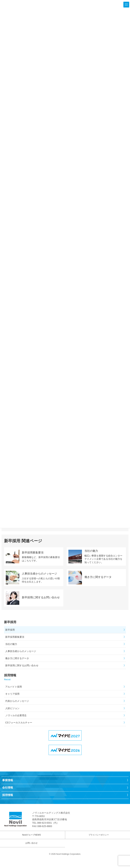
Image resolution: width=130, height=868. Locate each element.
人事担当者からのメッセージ (21, 651)
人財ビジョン (12, 708)
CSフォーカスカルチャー (19, 723)
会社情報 (8, 788)
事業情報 (8, 780)
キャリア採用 (12, 694)
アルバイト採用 (14, 687)
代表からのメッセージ (17, 701)
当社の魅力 (11, 644)
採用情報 (8, 795)
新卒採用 (10, 630)
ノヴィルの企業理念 (16, 715)
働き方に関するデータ (17, 658)
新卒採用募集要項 (15, 637)
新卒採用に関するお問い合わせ (22, 665)
